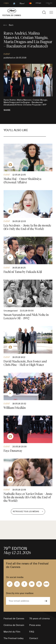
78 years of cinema (39, 619)
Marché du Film (12, 632)
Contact (34, 638)
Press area (35, 625)
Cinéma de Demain (14, 625)
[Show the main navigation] (51, 12)
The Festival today (14, 638)
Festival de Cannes (14, 619)
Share (7, 110)
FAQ (32, 632)
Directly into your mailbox (20, 593)
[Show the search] (44, 12)
